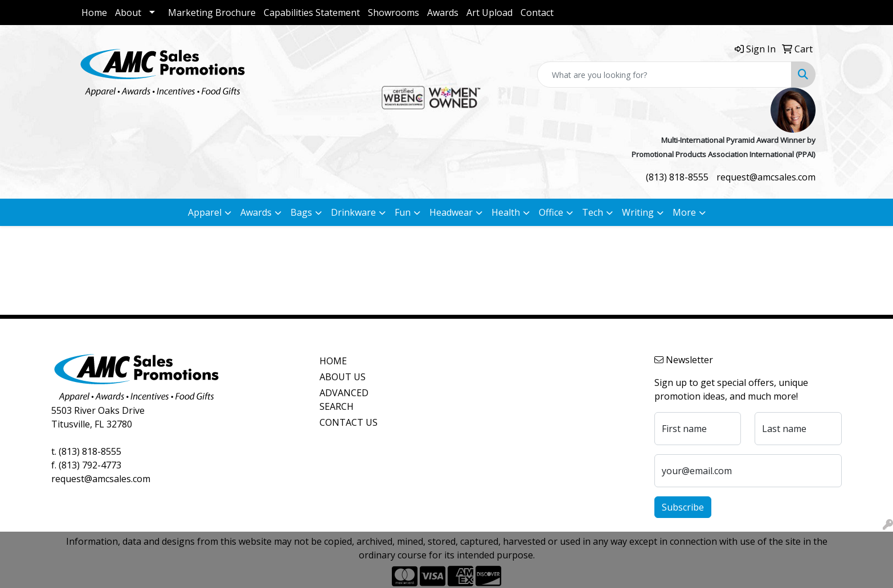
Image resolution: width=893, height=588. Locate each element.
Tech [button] (593, 212)
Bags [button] (301, 212)
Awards (443, 13)
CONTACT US (349, 422)
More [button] (684, 212)
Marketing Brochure (212, 13)
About (128, 13)
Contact (537, 13)
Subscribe (683, 507)
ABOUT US (343, 377)
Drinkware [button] (353, 212)
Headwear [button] (451, 212)
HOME (333, 361)
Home (94, 13)
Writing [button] (638, 212)
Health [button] (506, 212)
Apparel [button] (205, 212)
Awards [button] (256, 212)
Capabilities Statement (312, 13)
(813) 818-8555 (677, 177)
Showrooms (394, 13)
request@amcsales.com (766, 177)
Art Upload (489, 13)
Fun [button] (403, 212)
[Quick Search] (664, 75)
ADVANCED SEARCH (344, 400)
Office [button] (551, 212)
